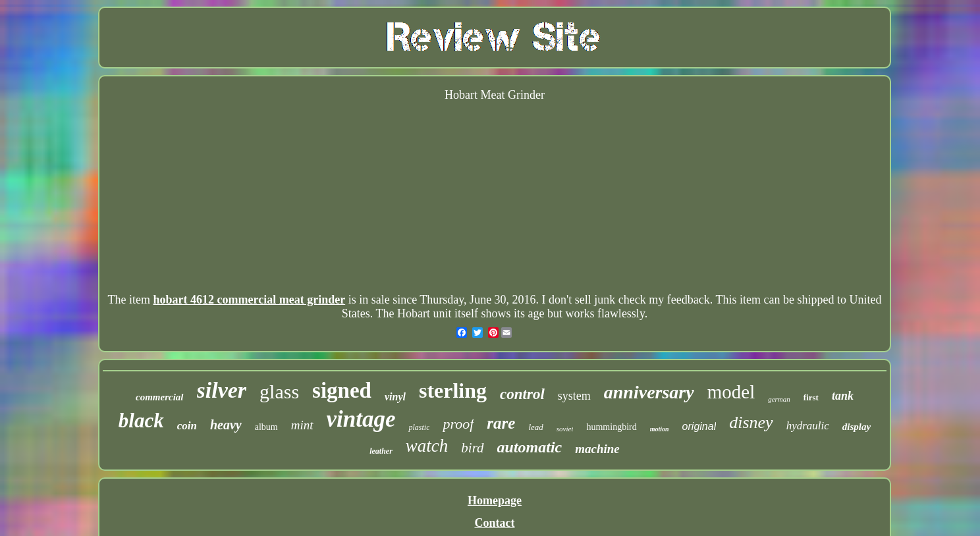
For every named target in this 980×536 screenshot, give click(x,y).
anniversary (649, 392)
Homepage (495, 500)
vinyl (395, 397)
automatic (530, 447)
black (141, 420)
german (779, 399)
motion (660, 429)
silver (222, 390)
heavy (226, 425)
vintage (361, 419)
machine (597, 449)
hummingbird (611, 427)
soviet (565, 429)
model (731, 392)
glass (279, 391)
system (574, 396)
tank (843, 396)
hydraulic (808, 426)
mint (302, 425)
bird (472, 448)
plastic (419, 427)
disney (751, 422)
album (266, 427)
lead (535, 427)
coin (187, 426)
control (522, 394)
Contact (494, 523)
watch (427, 446)
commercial (159, 397)
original (699, 426)
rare (501, 423)
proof (458, 424)
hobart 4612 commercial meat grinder (250, 300)
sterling (453, 390)
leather (381, 451)
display (857, 427)
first (811, 397)
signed (342, 390)
